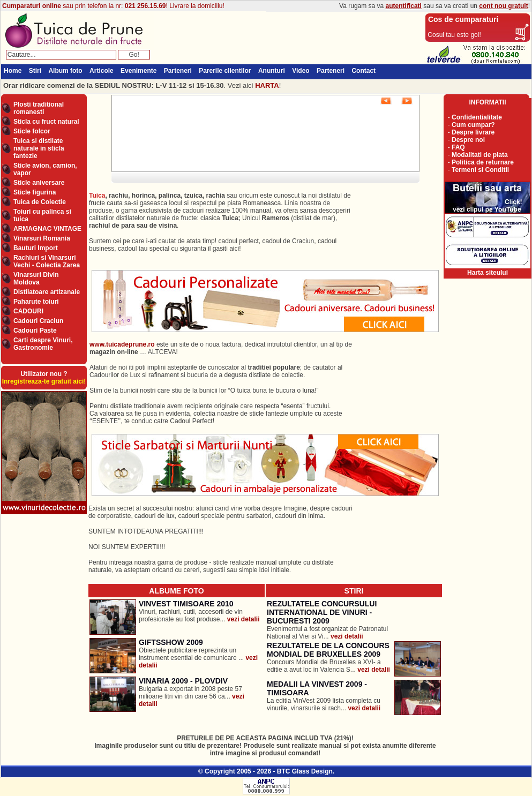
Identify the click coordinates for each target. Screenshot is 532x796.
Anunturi (272, 71)
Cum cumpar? (473, 125)
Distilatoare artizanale (47, 292)
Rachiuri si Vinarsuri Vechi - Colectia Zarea (47, 261)
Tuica (97, 196)
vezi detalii (243, 619)
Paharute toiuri (36, 302)
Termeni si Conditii (480, 170)
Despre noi (468, 140)
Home (13, 71)
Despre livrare (473, 132)
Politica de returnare (483, 162)
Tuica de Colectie (40, 202)
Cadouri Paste (35, 331)
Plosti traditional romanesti (39, 108)
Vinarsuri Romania (42, 238)
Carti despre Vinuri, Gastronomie (43, 344)
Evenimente (138, 71)
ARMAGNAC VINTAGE (47, 229)
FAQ (458, 147)
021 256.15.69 (145, 6)
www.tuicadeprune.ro (122, 344)
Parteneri (178, 71)
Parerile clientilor (225, 71)
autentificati (404, 6)
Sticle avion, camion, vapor (45, 169)
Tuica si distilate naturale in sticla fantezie (39, 148)
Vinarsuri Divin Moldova (36, 279)
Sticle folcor (32, 131)
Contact (364, 71)
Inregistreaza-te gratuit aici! (44, 381)
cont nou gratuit (503, 6)
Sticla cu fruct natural (46, 122)
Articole (102, 71)
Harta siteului (488, 273)
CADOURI (28, 311)
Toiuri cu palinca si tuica (42, 215)
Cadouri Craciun (38, 321)
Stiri (35, 71)
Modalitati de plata (480, 155)
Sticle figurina (35, 192)
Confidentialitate (477, 117)
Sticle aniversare (39, 183)
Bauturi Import (36, 248)
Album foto (65, 71)
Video (301, 71)
